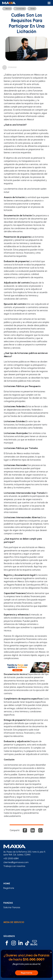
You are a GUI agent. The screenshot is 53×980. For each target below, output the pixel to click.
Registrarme (27, 973)
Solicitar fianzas (12, 907)
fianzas (8, 903)
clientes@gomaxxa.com (16, 862)
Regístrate (9, 888)
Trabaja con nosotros (14, 866)
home (7, 884)
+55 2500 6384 (11, 858)
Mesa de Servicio (14, 922)
